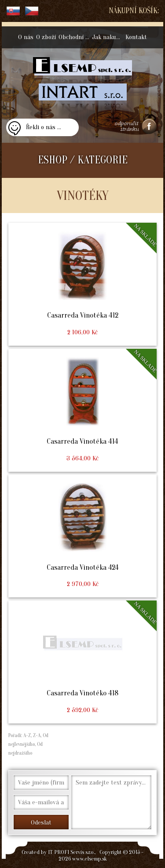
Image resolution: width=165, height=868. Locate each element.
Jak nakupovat (108, 37)
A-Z (26, 735)
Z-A (37, 735)
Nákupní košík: (134, 11)
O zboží (46, 37)
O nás (26, 37)
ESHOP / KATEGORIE (83, 160)
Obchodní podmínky (75, 37)
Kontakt (136, 37)
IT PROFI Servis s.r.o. (71, 852)
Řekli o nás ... (44, 127)
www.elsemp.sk (90, 859)
